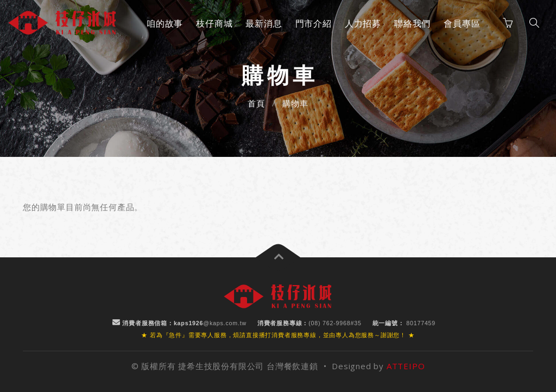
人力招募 (363, 23)
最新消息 (264, 23)
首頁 (256, 103)
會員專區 (462, 23)
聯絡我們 (412, 23)
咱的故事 (165, 23)
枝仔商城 (214, 23)
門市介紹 (314, 23)
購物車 (295, 103)
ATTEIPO (406, 366)
